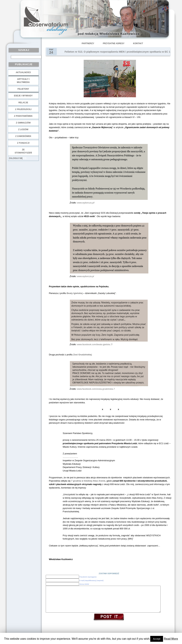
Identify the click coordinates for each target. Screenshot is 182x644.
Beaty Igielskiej (75, 293)
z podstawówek (23, 116)
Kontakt (138, 43)
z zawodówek (23, 136)
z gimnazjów (23, 123)
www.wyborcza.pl (86, 276)
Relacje (23, 103)
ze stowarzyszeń (23, 151)
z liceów (23, 129)
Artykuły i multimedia (23, 81)
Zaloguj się (16, 158)
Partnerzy (88, 43)
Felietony (23, 89)
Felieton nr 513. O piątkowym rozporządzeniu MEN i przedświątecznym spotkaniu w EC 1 (117, 52)
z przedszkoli (23, 109)
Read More (171, 639)
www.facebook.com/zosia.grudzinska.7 (96, 389)
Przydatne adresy (114, 43)
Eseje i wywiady (23, 96)
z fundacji (23, 143)
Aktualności (23, 72)
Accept (157, 639)
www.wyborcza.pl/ (86, 203)
